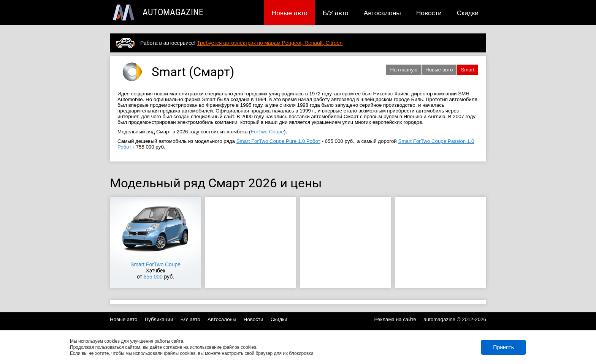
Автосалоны (382, 13)
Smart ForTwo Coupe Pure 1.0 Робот (278, 141)
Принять (503, 347)
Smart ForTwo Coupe (155, 264)
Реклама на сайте (395, 319)
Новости (429, 13)
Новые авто (290, 13)
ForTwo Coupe (267, 132)
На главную (404, 70)
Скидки (468, 13)
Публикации (159, 319)
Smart (468, 70)
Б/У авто (336, 13)
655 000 (153, 277)
